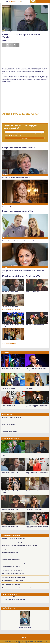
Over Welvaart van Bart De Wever (9, 432)
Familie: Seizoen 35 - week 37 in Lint (34, 291)
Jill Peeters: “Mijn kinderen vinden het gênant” (13, 581)
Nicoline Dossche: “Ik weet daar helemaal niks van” (14, 577)
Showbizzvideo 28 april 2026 (8, 405)
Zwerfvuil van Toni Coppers (8, 425)
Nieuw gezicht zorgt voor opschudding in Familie (13, 538)
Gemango (31, 643)
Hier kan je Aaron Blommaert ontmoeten (11, 567)
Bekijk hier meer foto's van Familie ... (12, 309)
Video (5, 267)
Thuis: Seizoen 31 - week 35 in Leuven (34, 454)
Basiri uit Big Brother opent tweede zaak (11, 584)
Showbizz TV (6, 353)
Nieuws (6, 175)
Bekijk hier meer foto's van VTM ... (11, 344)
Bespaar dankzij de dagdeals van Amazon (12, 418)
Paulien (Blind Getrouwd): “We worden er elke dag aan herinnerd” (17, 563)
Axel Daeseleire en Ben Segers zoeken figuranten (13, 574)
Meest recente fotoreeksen (10, 438)
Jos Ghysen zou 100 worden (8, 549)
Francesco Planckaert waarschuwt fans (11, 560)
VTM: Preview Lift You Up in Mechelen (11, 341)
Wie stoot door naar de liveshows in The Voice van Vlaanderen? (17, 588)
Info (22, 641)
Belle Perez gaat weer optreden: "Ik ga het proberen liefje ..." (16, 542)
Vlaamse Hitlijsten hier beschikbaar (10, 421)
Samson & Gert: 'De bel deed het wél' (20, 114)
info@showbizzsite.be (42, 641)
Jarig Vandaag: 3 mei (8, 608)
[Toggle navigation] (48, 1)
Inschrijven (25, 138)
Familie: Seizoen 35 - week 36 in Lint (10, 306)
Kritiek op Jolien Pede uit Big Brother (11, 556)
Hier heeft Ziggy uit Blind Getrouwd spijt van (12, 570)
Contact (25, 637)
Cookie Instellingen (20, 643)
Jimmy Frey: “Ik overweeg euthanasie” (11, 553)
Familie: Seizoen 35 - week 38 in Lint (10, 291)
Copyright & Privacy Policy (30, 641)
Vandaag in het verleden (9, 594)
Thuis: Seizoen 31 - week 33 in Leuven (34, 509)
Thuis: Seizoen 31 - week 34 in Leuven (34, 491)
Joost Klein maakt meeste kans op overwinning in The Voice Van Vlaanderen (19, 546)
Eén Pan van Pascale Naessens (9, 428)
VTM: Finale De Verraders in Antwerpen (35, 325)
